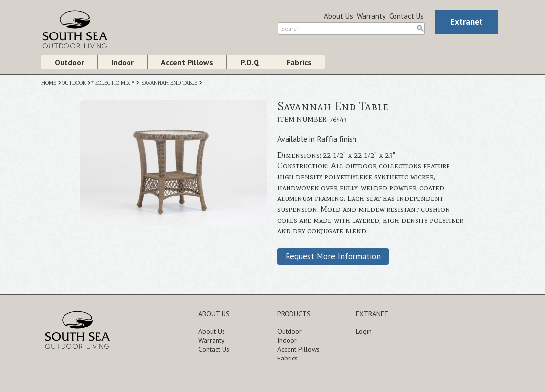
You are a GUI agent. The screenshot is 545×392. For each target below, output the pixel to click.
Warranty (371, 16)
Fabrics (299, 62)
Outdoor (69, 62)
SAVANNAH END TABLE (169, 83)
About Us (338, 16)
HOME (49, 83)
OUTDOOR (74, 83)
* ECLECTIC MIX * (113, 83)
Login (364, 331)
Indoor (123, 62)
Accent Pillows (187, 62)
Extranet (466, 22)
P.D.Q (250, 62)
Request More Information (333, 256)
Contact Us (407, 16)
